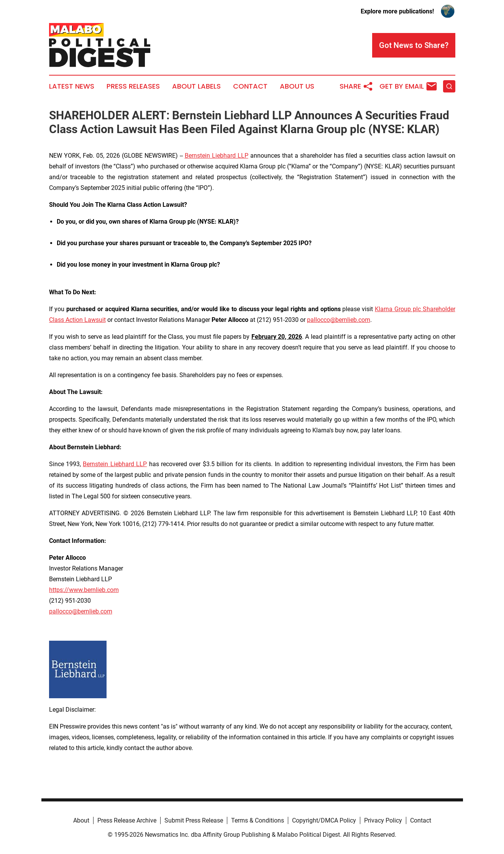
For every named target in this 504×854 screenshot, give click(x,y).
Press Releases (133, 86)
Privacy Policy (383, 820)
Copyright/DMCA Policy (324, 820)
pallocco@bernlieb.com (339, 320)
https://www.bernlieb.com (84, 590)
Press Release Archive (127, 820)
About (81, 820)
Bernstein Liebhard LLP (217, 156)
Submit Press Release (194, 820)
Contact (250, 86)
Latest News (72, 86)
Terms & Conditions (258, 820)
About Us (297, 86)
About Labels (196, 86)
